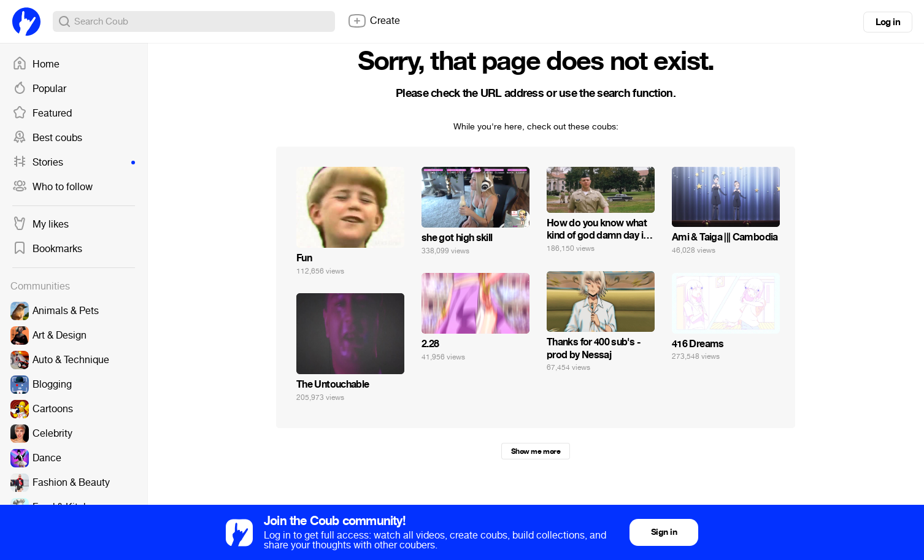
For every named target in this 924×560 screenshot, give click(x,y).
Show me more (536, 451)
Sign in (664, 532)
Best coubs (47, 138)
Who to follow (52, 187)
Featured (42, 113)
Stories (74, 163)
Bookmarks (47, 249)
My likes (40, 224)
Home (36, 64)
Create (374, 21)
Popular (39, 89)
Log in (888, 22)
